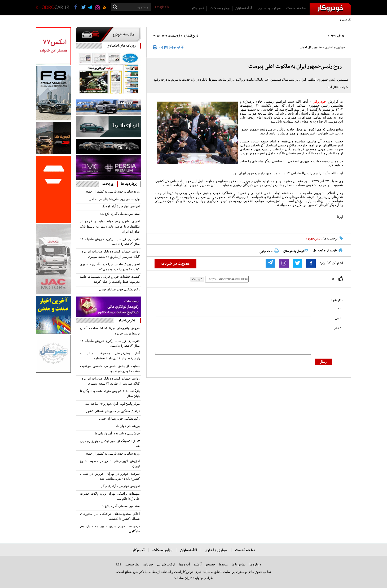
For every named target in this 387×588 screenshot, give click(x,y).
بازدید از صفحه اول (325, 251)
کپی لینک (197, 279)
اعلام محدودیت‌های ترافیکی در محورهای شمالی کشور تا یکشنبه (110, 516)
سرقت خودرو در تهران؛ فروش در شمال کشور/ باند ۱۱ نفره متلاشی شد (110, 476)
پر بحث (108, 184)
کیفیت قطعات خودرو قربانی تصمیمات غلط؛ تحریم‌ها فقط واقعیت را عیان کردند (110, 279)
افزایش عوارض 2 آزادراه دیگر (120, 206)
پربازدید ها (129, 184)
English (162, 7)
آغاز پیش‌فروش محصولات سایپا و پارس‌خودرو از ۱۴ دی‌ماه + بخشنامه (110, 356)
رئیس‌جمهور (314, 239)
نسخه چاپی (269, 251)
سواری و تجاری (269, 8)
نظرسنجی (132, 564)
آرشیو (198, 564)
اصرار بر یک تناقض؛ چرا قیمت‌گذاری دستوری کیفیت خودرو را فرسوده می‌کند (110, 267)
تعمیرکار (198, 8)
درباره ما (255, 564)
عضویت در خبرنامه (175, 264)
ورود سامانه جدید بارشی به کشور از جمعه (113, 191)
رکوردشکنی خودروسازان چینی (119, 289)
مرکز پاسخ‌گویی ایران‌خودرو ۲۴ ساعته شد (113, 404)
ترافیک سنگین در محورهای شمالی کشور (113, 411)
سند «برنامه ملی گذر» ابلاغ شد (120, 214)
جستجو (210, 564)
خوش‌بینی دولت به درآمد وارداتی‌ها (117, 433)
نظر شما (337, 300)
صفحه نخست (296, 8)
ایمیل (338, 318)
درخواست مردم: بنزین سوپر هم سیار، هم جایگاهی (110, 529)
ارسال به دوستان (296, 251)
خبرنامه (148, 564)
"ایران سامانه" (183, 578)
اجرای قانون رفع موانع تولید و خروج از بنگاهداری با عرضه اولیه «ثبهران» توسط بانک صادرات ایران (110, 226)
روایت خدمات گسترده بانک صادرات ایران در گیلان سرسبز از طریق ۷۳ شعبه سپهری (110, 254)
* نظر (338, 328)
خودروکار (320, 101)
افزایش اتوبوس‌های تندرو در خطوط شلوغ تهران (110, 463)
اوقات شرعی (166, 564)
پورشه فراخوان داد (128, 426)
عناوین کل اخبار (311, 47)
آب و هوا (184, 564)
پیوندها (223, 564)
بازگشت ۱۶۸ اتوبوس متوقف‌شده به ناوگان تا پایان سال (110, 393)
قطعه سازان (244, 8)
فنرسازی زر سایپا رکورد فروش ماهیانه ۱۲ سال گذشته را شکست (110, 241)
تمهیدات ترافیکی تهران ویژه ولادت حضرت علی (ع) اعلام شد (110, 496)
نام (339, 308)
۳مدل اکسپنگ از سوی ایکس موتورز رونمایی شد (110, 444)
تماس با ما (239, 564)
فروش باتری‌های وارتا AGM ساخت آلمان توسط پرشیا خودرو (110, 331)
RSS (118, 564)
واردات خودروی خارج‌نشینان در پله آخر (115, 199)
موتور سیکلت (220, 8)
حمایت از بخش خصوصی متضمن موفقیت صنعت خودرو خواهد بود (110, 369)
